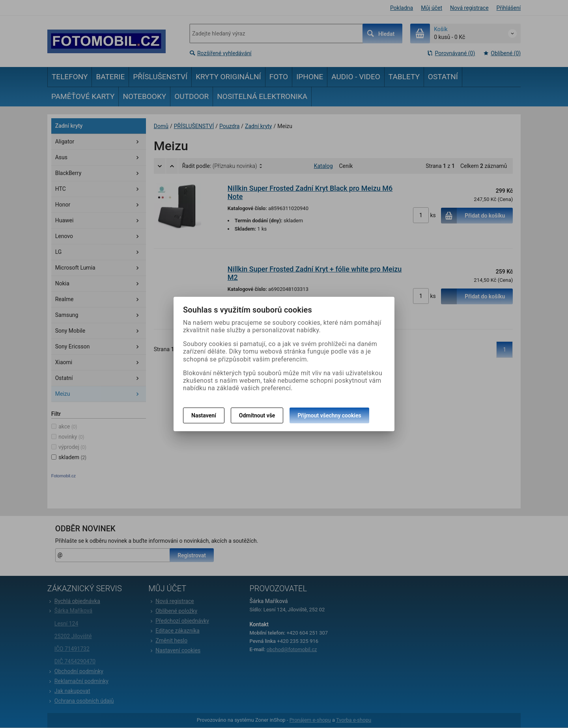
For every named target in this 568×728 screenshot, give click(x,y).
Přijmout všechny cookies (329, 415)
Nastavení (204, 415)
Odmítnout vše (257, 415)
